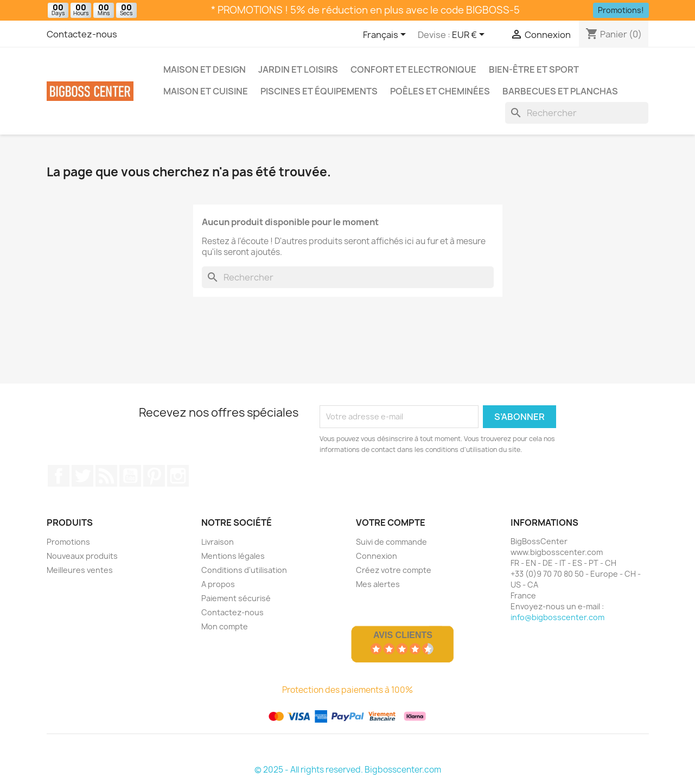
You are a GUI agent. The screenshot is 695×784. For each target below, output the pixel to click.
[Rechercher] (577, 113)
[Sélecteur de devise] (470, 35)
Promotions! (621, 10)
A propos (218, 584)
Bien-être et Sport (534, 69)
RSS (106, 476)
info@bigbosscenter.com (557, 617)
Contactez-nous (82, 34)
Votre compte (391, 522)
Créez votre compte (394, 570)
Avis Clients (403, 635)
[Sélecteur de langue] (386, 35)
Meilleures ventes (80, 570)
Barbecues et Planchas (560, 91)
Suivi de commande (391, 542)
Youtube (130, 476)
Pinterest (154, 476)
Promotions (68, 542)
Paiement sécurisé (236, 598)
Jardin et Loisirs (298, 69)
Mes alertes (378, 584)
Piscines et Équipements (319, 91)
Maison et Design (205, 69)
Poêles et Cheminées (440, 91)
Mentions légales (233, 556)
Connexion (377, 556)
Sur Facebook (59, 476)
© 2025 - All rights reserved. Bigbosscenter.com (348, 770)
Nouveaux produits (82, 556)
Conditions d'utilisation (244, 570)
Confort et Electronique (413, 69)
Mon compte (225, 626)
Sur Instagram (178, 476)
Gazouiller (82, 476)
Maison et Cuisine (206, 91)
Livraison (218, 542)
